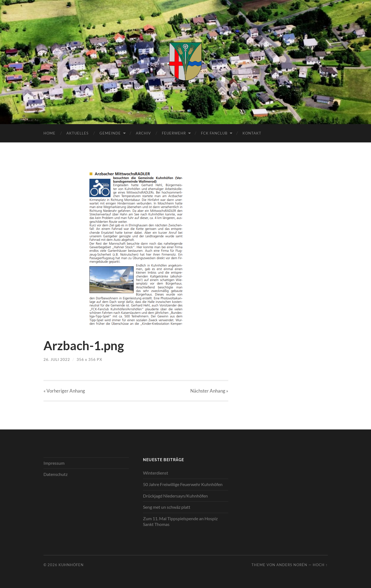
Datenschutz (55, 474)
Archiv (143, 133)
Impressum (54, 463)
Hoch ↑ (320, 565)
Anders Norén (292, 565)
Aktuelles (78, 133)
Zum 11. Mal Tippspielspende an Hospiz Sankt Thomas (180, 521)
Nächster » (209, 391)
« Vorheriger (64, 391)
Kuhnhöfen (71, 565)
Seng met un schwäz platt (167, 507)
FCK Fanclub (214, 133)
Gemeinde (110, 133)
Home (49, 133)
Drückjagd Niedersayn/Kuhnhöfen (175, 496)
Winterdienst (156, 473)
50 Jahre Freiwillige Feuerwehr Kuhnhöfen (183, 484)
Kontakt (252, 133)
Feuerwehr (174, 133)
